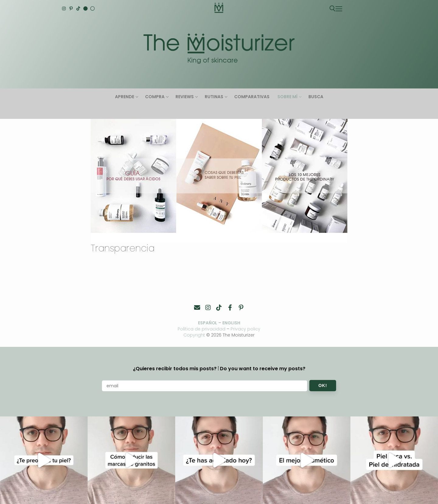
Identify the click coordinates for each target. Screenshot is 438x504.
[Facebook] (230, 308)
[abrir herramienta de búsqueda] (332, 9)
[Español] (92, 9)
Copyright (194, 335)
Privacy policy (246, 329)
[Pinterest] (71, 9)
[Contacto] (197, 308)
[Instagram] (64, 9)
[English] (85, 9)
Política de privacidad (202, 329)
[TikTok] (78, 9)
